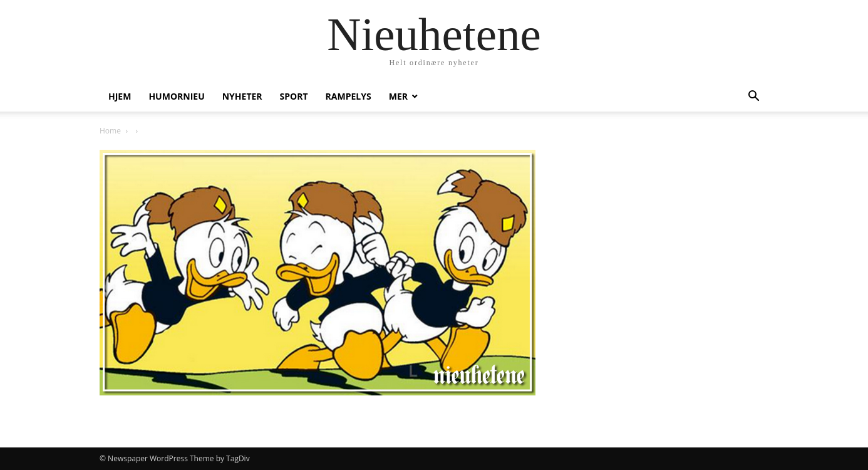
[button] (753, 97)
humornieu (176, 96)
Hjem (120, 96)
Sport (294, 96)
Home (110, 131)
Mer (398, 96)
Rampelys (349, 96)
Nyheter (242, 96)
